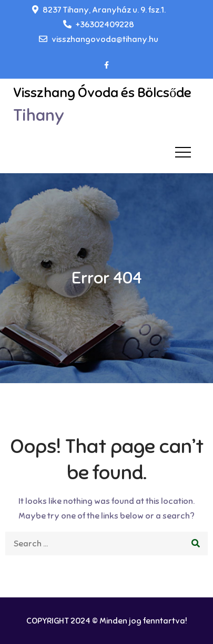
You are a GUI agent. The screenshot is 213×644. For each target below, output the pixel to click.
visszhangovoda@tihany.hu (99, 39)
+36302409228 (99, 25)
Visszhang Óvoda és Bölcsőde (102, 93)
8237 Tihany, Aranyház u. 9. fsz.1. (99, 10)
